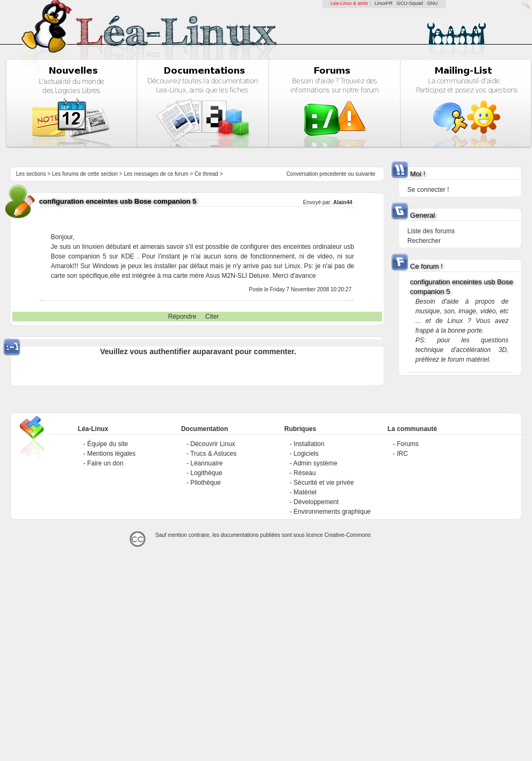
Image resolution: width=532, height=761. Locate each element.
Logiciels (306, 454)
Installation (309, 444)
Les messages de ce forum (156, 174)
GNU (433, 3)
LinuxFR (384, 3)
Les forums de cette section (85, 174)
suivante (365, 174)
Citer (212, 317)
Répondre (182, 317)
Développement (316, 502)
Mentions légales (111, 454)
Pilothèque (206, 483)
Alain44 (343, 202)
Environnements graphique (332, 512)
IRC (402, 454)
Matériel (305, 492)
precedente (333, 174)
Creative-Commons (348, 535)
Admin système (315, 463)
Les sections (31, 174)
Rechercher (424, 241)
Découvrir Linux (213, 444)
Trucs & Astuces (213, 454)
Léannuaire (206, 463)
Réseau (304, 473)
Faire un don (105, 463)
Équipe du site (107, 444)
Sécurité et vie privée (323, 483)
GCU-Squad (410, 3)
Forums (408, 444)
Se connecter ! (428, 190)
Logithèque (206, 473)
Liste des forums (431, 231)
